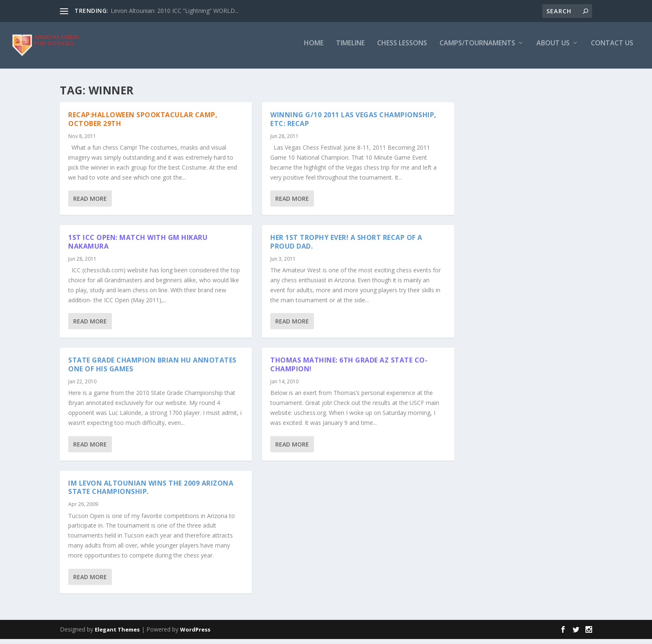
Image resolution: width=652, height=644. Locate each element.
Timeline (350, 48)
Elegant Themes (117, 634)
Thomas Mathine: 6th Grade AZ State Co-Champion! (349, 369)
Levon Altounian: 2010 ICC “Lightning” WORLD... (175, 11)
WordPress (195, 634)
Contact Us (612, 48)
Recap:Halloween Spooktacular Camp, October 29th (143, 124)
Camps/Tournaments (477, 48)
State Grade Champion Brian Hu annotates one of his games (152, 369)
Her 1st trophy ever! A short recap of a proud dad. (346, 247)
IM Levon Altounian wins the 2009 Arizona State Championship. (151, 492)
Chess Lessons (402, 48)
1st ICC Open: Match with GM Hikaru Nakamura (138, 247)
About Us (553, 48)
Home (314, 48)
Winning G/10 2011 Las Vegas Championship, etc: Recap (353, 124)
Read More (90, 204)
